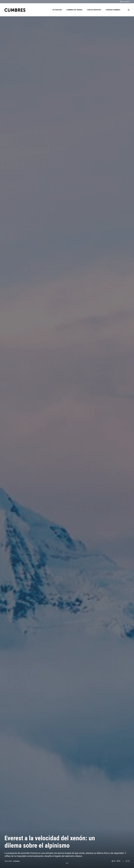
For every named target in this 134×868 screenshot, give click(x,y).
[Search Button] (129, 10)
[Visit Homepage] (15, 10)
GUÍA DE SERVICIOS (94, 10)
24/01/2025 (8, 861)
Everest (17, 861)
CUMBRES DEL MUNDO (74, 10)
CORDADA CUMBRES (113, 10)
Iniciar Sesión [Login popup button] (125, 2)
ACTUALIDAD (57, 10)
